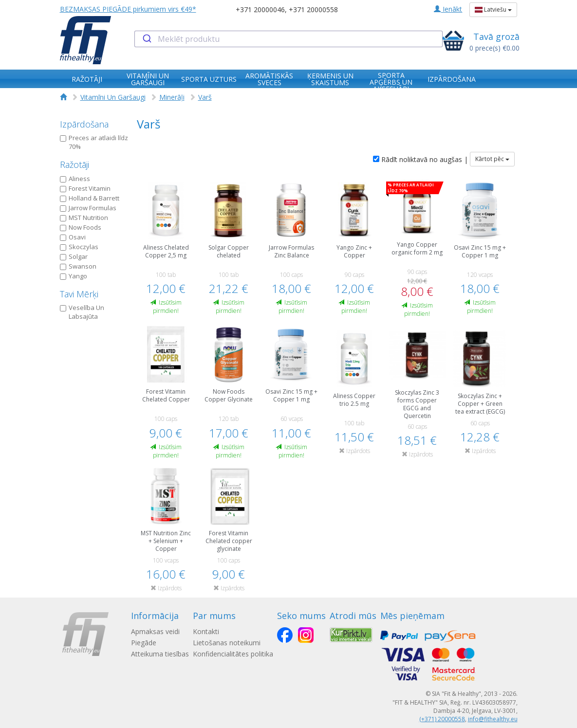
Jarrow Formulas (88, 208)
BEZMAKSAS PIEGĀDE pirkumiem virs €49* (128, 9)
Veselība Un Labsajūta (82, 312)
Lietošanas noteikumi (227, 643)
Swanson (78, 266)
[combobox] (288, 39)
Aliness (75, 179)
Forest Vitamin (85, 188)
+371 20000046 (260, 9)
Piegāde (144, 643)
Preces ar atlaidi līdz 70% (94, 142)
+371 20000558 (313, 9)
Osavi (73, 237)
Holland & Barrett (90, 198)
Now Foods (81, 227)
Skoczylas (79, 247)
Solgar (74, 256)
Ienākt (448, 9)
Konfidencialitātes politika (233, 654)
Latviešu (493, 9)
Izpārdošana (84, 124)
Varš (205, 97)
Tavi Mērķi (79, 294)
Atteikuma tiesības (160, 654)
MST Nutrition (84, 218)
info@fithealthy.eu (493, 719)
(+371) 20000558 (442, 719)
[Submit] (146, 39)
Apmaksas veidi (155, 631)
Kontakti (206, 631)
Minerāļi (172, 97)
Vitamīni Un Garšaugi (113, 97)
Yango (74, 276)
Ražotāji (74, 164)
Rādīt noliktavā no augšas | (420, 159)
